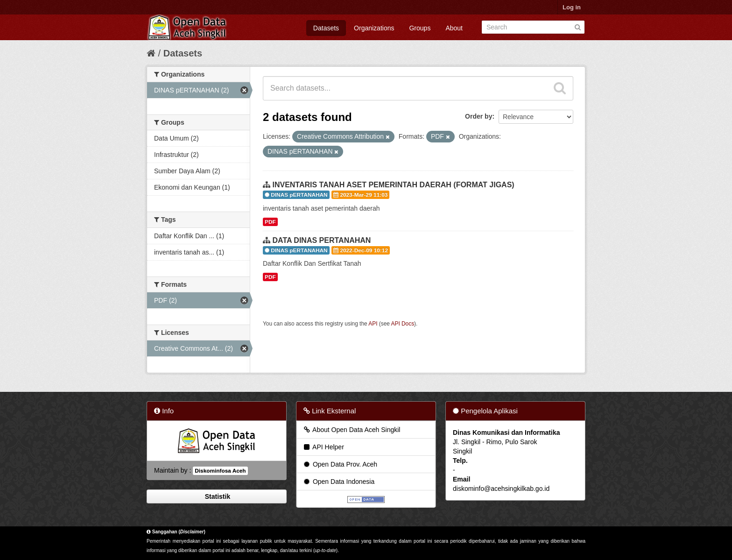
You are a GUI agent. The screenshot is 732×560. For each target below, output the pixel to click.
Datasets (326, 28)
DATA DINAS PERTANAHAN (321, 240)
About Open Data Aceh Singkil (351, 430)
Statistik (217, 496)
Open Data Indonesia (338, 482)
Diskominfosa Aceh (220, 471)
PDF (270, 222)
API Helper (323, 447)
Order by (479, 116)
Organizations (374, 28)
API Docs (403, 324)
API (373, 324)
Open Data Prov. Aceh (340, 464)
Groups (420, 28)
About (454, 28)
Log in (572, 7)
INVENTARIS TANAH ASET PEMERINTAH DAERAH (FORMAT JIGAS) (393, 185)
